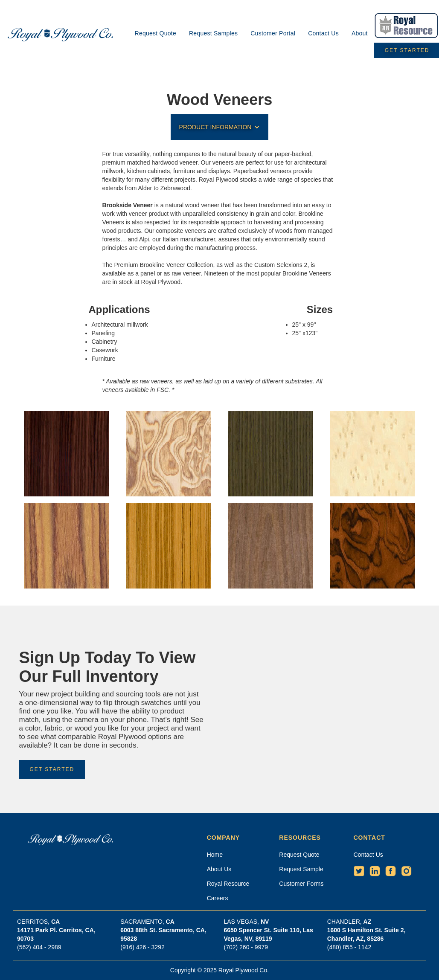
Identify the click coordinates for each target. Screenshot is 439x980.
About (360, 33)
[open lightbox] (67, 454)
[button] (220, 127)
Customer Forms (301, 884)
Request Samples (213, 33)
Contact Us (323, 33)
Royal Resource (228, 884)
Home (215, 855)
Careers (218, 898)
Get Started (52, 769)
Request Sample (301, 869)
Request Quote (156, 33)
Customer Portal (273, 33)
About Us (219, 869)
